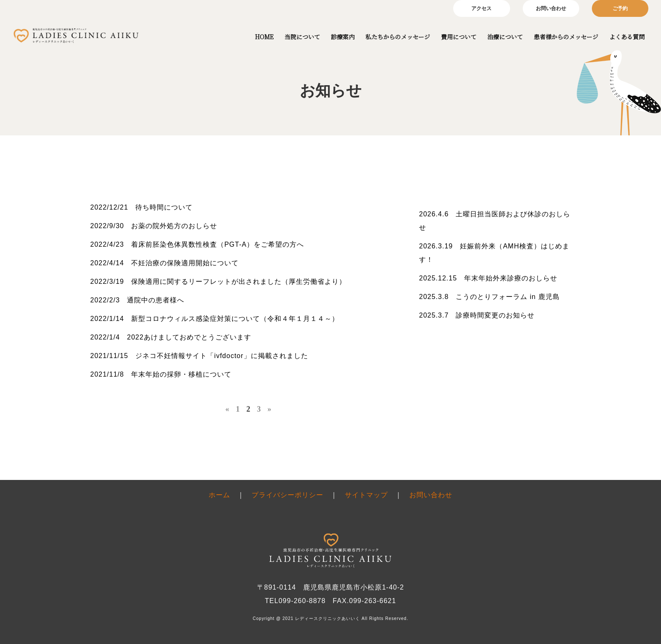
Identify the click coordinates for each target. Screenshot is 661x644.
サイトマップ (366, 495)
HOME (264, 37)
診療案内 (343, 37)
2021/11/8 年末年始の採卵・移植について (161, 374)
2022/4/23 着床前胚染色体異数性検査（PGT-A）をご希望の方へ (197, 244)
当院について (302, 37)
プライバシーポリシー (288, 495)
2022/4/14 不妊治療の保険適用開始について (164, 263)
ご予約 (620, 8)
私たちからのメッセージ (398, 37)
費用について (459, 37)
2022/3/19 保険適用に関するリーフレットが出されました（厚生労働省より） (218, 282)
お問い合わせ (551, 8)
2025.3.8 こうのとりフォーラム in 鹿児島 (489, 297)
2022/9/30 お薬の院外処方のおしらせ (154, 226)
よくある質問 (627, 37)
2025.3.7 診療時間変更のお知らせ (477, 315)
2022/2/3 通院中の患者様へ (137, 300)
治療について (505, 37)
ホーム (219, 495)
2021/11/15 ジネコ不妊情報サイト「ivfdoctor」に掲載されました (199, 356)
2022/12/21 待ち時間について (141, 207)
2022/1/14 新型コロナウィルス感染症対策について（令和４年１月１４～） (215, 319)
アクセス (481, 8)
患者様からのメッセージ (566, 37)
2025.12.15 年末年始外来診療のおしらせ (488, 278)
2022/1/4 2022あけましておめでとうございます (171, 337)
